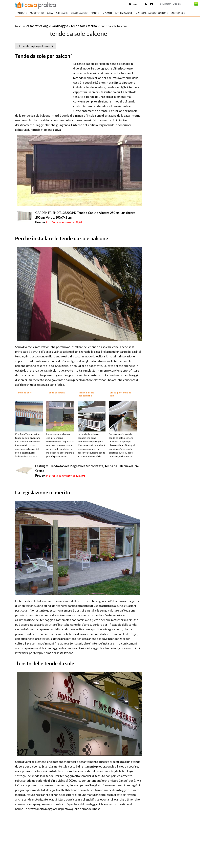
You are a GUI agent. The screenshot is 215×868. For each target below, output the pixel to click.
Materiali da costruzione (152, 13)
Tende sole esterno (84, 26)
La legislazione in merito (43, 492)
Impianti (107, 13)
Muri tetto (37, 13)
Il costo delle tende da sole (45, 663)
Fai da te (22, 13)
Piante (95, 13)
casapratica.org (37, 26)
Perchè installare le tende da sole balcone (62, 238)
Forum (134, 4)
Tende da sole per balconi (44, 56)
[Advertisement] (54, 22)
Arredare (62, 13)
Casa (50, 13)
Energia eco (178, 13)
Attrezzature (124, 13)
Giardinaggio (79, 13)
